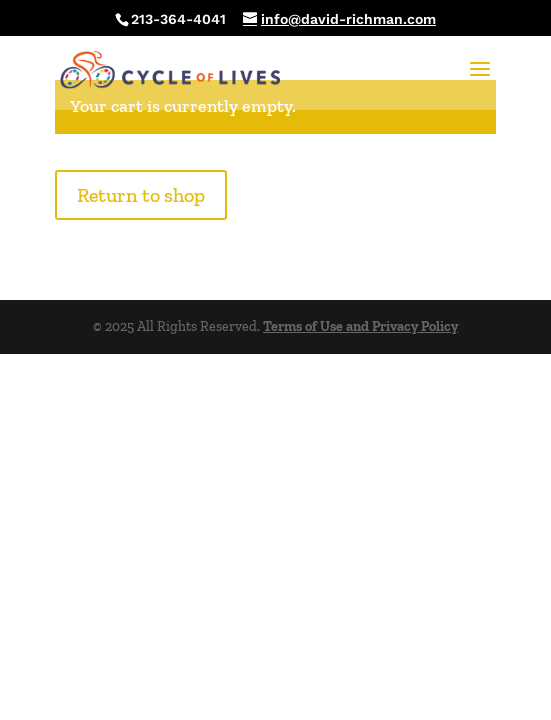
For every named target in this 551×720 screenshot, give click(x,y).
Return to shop (141, 195)
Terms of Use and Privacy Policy (360, 326)
